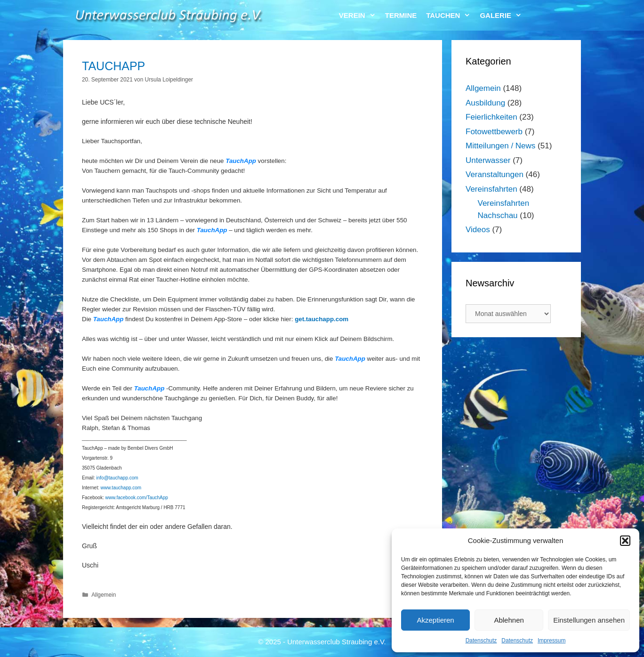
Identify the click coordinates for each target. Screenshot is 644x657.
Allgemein (104, 595)
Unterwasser (488, 160)
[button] (625, 541)
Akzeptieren (435, 620)
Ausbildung (485, 103)
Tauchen (451, 15)
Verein (360, 15)
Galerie (503, 15)
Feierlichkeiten (491, 117)
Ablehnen (509, 620)
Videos (478, 230)
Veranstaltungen (495, 174)
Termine (401, 15)
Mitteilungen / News (500, 146)
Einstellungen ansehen (589, 620)
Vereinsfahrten (491, 189)
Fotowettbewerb (494, 132)
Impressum (551, 641)
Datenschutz (481, 641)
